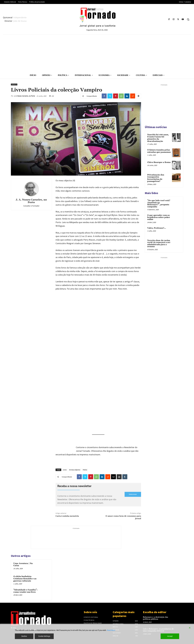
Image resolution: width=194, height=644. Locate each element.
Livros (65, 470)
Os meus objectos (75, 470)
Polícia (85, 470)
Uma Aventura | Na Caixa (23, 565)
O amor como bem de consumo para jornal (123, 517)
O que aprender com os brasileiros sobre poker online (159, 217)
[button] (188, 19)
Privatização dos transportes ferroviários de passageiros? (156, 178)
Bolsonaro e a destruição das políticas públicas (155, 618)
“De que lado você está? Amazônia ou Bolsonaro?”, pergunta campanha (159, 204)
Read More (111, 630)
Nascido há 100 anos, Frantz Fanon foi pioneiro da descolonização (158, 138)
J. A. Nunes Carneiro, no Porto (24, 96)
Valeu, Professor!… (157, 228)
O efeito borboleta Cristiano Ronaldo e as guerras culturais (25, 579)
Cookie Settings (44, 636)
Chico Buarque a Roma (159, 162)
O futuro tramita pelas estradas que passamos (159, 151)
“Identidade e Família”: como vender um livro (25, 591)
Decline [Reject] (24, 636)
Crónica (14, 84)
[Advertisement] (97, 53)
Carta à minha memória (67, 516)
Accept (170, 636)
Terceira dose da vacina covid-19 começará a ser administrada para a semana (159, 244)
